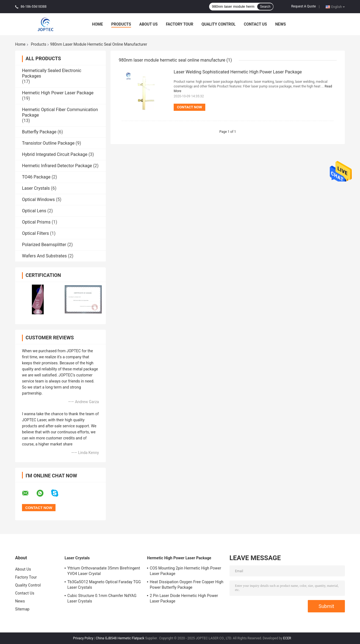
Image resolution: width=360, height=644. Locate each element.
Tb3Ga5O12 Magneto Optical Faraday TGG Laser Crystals (104, 585)
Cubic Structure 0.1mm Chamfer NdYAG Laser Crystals (102, 598)
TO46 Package (36, 177)
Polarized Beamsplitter (44, 245)
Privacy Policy (83, 638)
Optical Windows (38, 199)
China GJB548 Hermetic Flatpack (120, 638)
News (280, 24)
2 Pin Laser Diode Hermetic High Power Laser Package (184, 598)
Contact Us (255, 24)
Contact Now (189, 107)
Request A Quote (304, 6)
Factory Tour (180, 24)
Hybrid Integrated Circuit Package (55, 154)
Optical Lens (34, 211)
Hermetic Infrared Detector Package (57, 166)
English (338, 7)
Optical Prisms (36, 222)
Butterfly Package (39, 132)
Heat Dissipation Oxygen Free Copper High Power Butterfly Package (187, 585)
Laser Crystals (36, 188)
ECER (287, 638)
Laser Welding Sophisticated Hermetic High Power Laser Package (238, 72)
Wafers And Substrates (44, 256)
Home (98, 24)
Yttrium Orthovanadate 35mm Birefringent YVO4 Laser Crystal (104, 571)
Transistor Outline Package (48, 143)
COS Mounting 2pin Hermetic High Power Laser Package (185, 571)
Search (265, 7)
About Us (149, 24)
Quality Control (218, 24)
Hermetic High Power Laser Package (58, 93)
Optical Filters (35, 233)
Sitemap (22, 609)
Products (121, 24)
